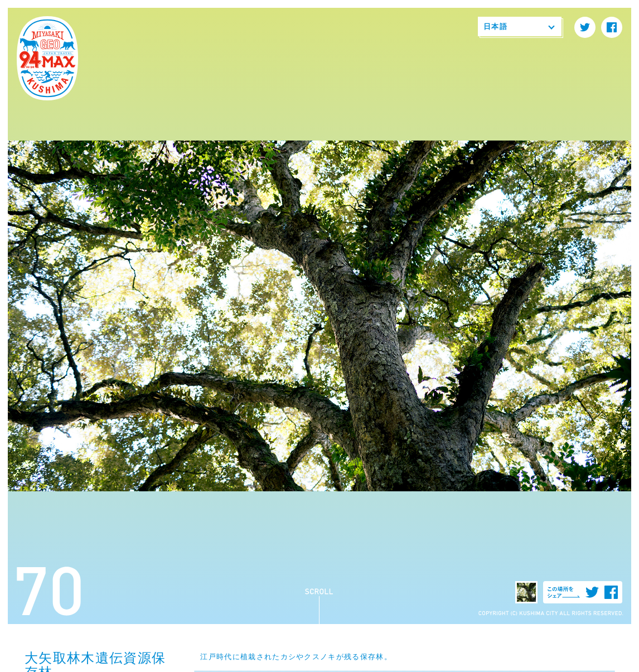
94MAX (47, 59)
